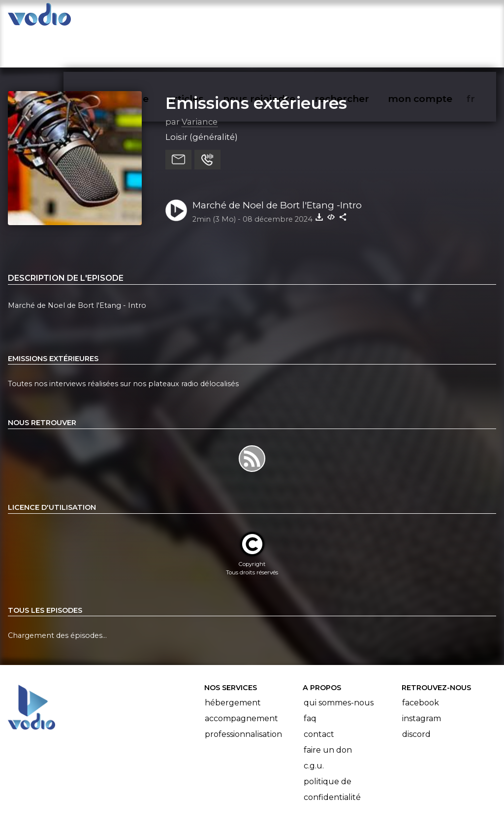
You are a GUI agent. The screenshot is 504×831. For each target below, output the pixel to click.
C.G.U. (314, 727)
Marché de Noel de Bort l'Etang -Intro (277, 167)
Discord (416, 696)
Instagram (422, 680)
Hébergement (233, 664)
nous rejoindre (279, 18)
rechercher (360, 18)
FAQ (310, 680)
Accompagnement (241, 680)
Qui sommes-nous (339, 664)
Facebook (421, 664)
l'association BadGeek (168, 809)
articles (208, 18)
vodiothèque (141, 18)
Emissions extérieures (256, 65)
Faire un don (328, 712)
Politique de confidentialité (332, 751)
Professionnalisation (243, 696)
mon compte (436, 18)
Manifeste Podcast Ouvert (280, 796)
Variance (200, 83)
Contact (319, 696)
